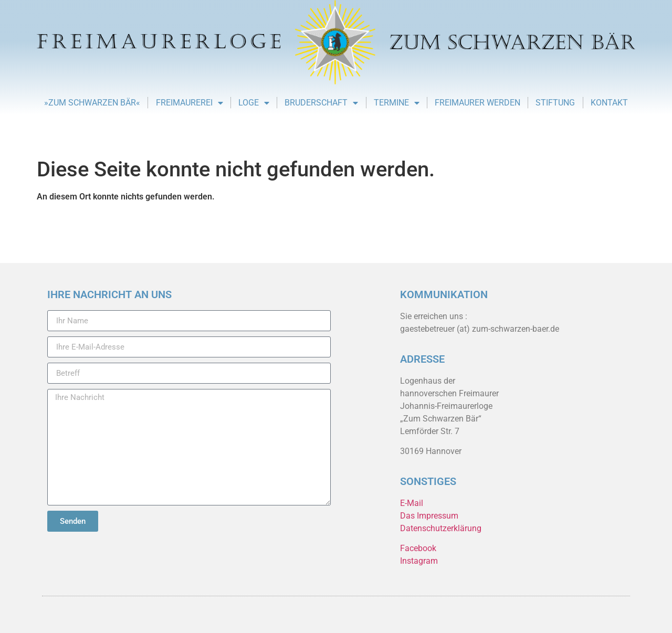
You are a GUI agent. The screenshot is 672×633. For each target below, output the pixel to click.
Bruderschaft (321, 103)
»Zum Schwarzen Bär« (92, 103)
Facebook (418, 548)
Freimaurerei (190, 103)
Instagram (419, 561)
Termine (397, 103)
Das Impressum (429, 516)
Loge (254, 103)
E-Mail (412, 503)
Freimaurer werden (477, 103)
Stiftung (555, 103)
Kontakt (609, 103)
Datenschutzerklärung (441, 528)
